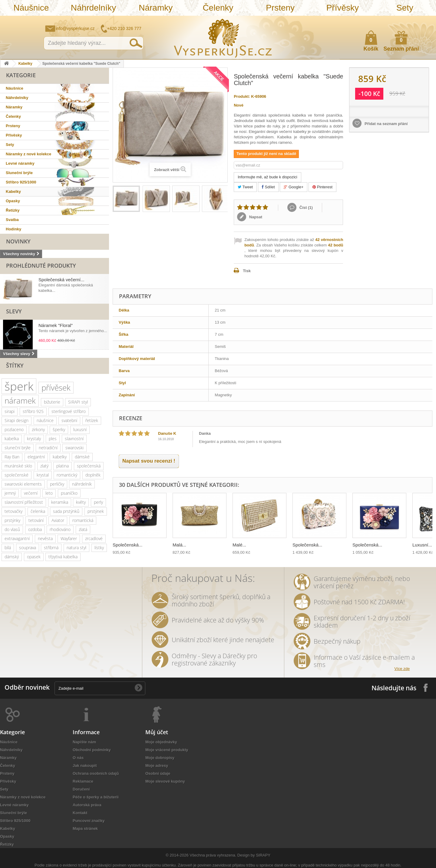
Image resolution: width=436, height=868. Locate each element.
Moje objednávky (161, 742)
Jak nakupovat (407, 20)
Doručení (81, 789)
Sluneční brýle (19, 173)
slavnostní (74, 439)
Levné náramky (20, 163)
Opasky (13, 201)
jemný (10, 493)
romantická (83, 520)
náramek (20, 401)
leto (49, 493)
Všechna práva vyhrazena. (213, 855)
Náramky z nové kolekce (28, 154)
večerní (31, 493)
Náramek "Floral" (56, 325)
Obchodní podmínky (92, 750)
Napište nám (392, 20)
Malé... (239, 545)
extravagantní (17, 538)
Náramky (156, 8)
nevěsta (45, 538)
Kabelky (25, 64)
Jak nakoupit (85, 766)
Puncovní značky (89, 821)
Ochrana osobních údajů (96, 773)
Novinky (18, 241)
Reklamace (83, 781)
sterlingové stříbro (69, 411)
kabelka (12, 439)
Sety (405, 8)
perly (98, 502)
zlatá (83, 529)
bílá (8, 548)
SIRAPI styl (78, 402)
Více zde (402, 669)
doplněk (93, 475)
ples (53, 439)
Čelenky (218, 8)
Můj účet (157, 732)
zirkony (38, 429)
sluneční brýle (18, 448)
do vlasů (12, 529)
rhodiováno (60, 529)
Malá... (179, 545)
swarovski (74, 448)
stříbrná (51, 548)
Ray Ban (12, 457)
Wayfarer (69, 538)
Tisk (247, 271)
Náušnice (31, 8)
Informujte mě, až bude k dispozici (268, 177)
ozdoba (35, 529)
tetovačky (13, 511)
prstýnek (96, 511)
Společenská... (127, 545)
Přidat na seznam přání (385, 124)
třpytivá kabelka (63, 557)
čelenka (38, 511)
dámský (12, 557)
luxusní (80, 429)
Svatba (12, 220)
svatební (69, 420)
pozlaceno (14, 429)
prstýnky (12, 520)
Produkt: (242, 96)
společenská (89, 466)
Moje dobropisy (160, 758)
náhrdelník (82, 484)
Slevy (14, 311)
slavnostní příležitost (24, 502)
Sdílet (268, 187)
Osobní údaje (158, 773)
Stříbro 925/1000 (21, 182)
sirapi (10, 411)
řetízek (92, 420)
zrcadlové (94, 538)
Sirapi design (17, 420)
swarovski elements (23, 484)
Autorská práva (87, 805)
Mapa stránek (85, 828)
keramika (60, 502)
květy (81, 502)
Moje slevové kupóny (165, 781)
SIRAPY (263, 855)
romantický (67, 475)
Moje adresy (157, 766)
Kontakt (80, 813)
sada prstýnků (66, 511)
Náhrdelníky (93, 8)
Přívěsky (343, 8)
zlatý (44, 466)
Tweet (245, 187)
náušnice (45, 420)
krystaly (34, 439)
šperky (59, 429)
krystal (43, 475)
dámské (82, 457)
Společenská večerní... (61, 280)
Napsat (255, 217)
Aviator (58, 520)
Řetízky (13, 210)
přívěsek (56, 388)
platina (63, 466)
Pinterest (322, 187)
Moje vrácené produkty (167, 750)
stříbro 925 (33, 411)
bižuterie (52, 402)
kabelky (60, 457)
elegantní (36, 457)
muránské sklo (18, 466)
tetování (36, 520)
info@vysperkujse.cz (75, 28)
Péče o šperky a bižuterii (96, 797)
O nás (78, 758)
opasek (34, 557)
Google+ (294, 187)
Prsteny (280, 8)
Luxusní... (422, 545)
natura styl (76, 548)
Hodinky (13, 229)
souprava (28, 548)
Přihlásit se (425, 20)
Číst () (306, 208)
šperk (19, 386)
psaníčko (69, 493)
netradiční (48, 448)
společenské (17, 475)
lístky (99, 548)
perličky (57, 484)
